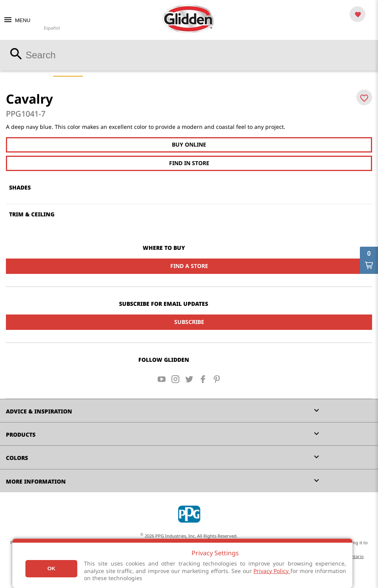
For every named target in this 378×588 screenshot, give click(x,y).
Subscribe (189, 322)
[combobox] (189, 55)
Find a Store (189, 266)
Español (52, 28)
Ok (51, 568)
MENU (17, 20)
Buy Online (189, 144)
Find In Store (189, 163)
